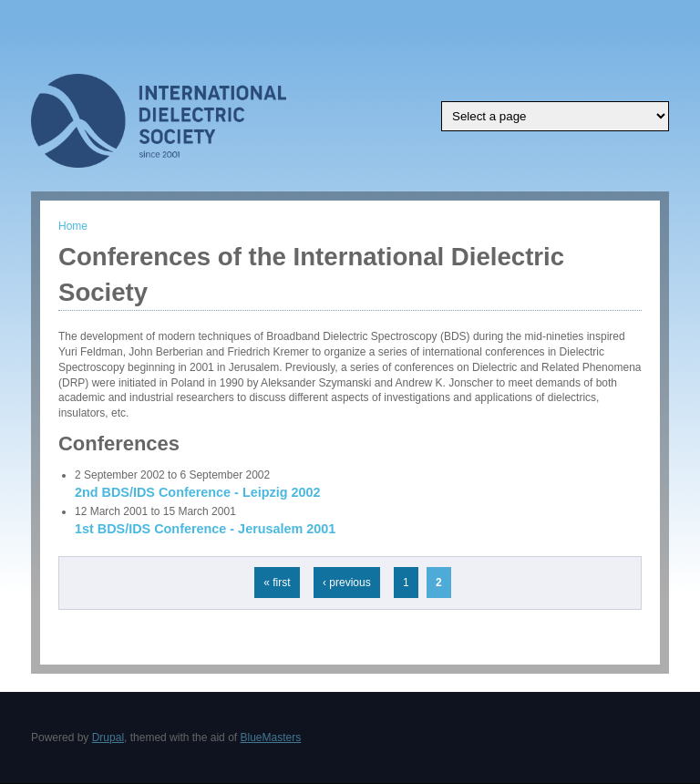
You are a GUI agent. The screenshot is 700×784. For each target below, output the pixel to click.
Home (73, 226)
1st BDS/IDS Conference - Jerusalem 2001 (205, 529)
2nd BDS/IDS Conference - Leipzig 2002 (198, 492)
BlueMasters (270, 738)
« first (277, 583)
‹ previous (347, 583)
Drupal (108, 738)
